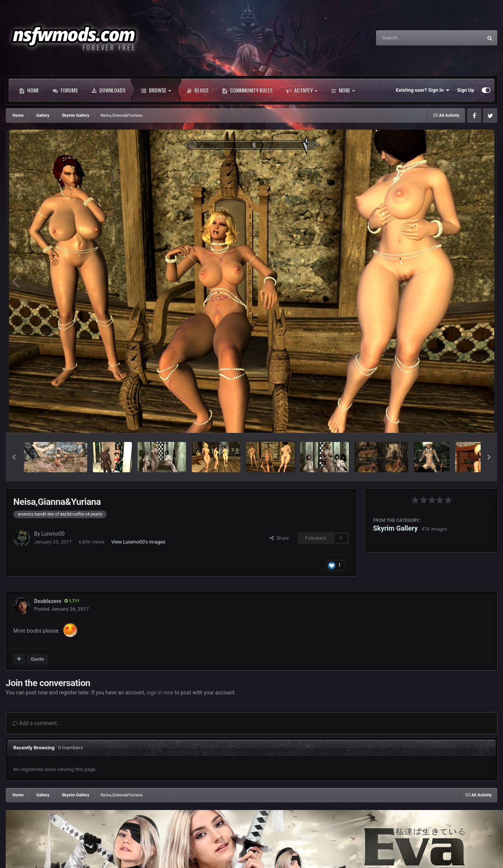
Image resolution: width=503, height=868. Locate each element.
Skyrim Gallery (395, 528)
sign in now (160, 693)
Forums (65, 90)
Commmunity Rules (247, 90)
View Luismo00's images (139, 542)
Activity (302, 90)
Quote (37, 659)
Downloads (108, 90)
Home (29, 90)
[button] (14, 457)
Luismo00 (53, 534)
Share (279, 538)
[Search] (410, 38)
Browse (156, 90)
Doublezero (48, 601)
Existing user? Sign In (423, 90)
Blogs (197, 90)
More (343, 90)
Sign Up (466, 90)
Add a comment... (37, 723)
